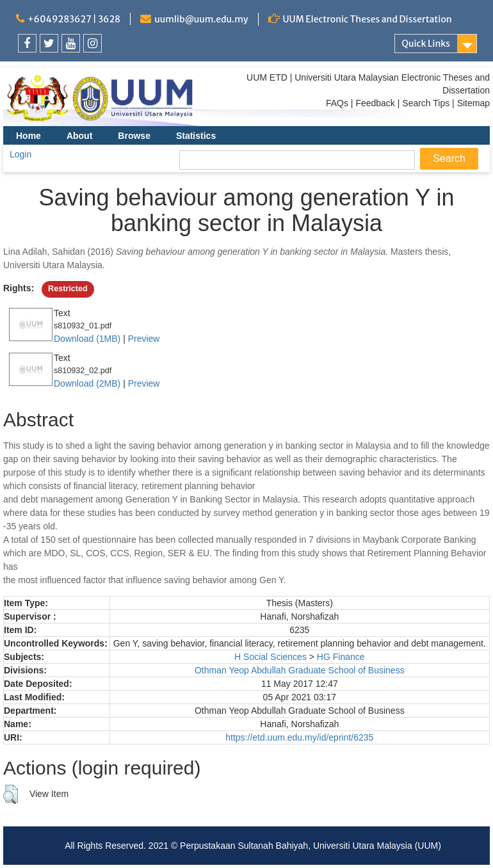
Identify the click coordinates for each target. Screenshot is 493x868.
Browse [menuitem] (134, 136)
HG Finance (341, 657)
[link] (27, 43)
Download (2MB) (87, 383)
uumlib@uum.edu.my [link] (201, 19)
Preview (144, 339)
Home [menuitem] (28, 136)
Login (20, 154)
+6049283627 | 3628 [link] (74, 19)
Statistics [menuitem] (196, 136)
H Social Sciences (271, 657)
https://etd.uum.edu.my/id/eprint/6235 (299, 737)
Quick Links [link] (426, 44)
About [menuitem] (79, 136)
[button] (11, 794)
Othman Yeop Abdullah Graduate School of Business (300, 670)
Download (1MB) (87, 339)
